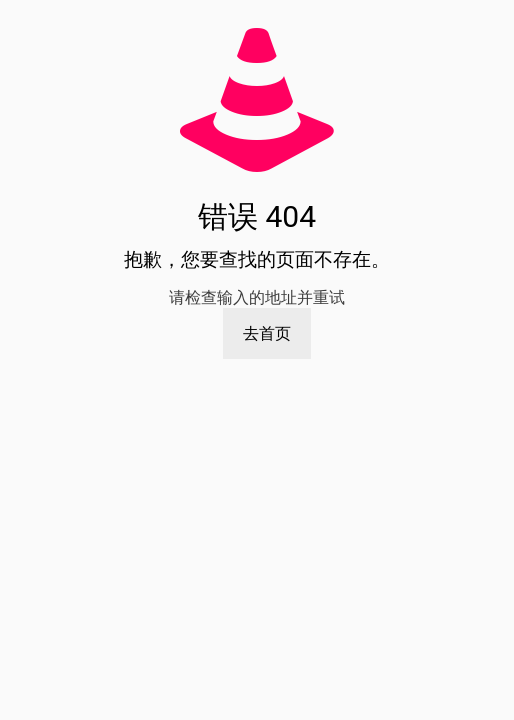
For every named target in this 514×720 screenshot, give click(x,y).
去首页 (267, 333)
